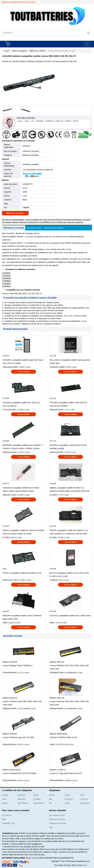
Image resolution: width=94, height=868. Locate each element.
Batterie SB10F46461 (59, 734)
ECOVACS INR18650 (45, 858)
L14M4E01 (7, 281)
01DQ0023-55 (50, 121)
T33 (32, 121)
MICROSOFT (39, 803)
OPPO (36, 795)
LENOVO (26, 146)
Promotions (7, 815)
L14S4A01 (6, 283)
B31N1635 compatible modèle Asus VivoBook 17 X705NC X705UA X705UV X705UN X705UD (23, 447)
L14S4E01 (6, 286)
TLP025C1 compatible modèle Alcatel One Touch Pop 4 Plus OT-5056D (23, 362)
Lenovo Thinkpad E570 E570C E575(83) (19, 773)
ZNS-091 (76, 121)
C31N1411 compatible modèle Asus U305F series (70, 616)
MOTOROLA (23, 803)
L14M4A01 (7, 278)
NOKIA (5, 803)
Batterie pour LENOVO (37, 51)
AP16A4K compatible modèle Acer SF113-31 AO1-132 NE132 (21, 404)
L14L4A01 (6, 273)
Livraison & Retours (57, 819)
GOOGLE (22, 795)
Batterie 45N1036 (10, 662)
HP (50, 803)
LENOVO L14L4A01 (31, 151)
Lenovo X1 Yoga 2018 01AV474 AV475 (66, 773)
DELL (83, 795)
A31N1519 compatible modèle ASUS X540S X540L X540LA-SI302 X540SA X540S (21, 489)
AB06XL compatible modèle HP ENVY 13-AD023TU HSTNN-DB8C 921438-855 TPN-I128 (70, 489)
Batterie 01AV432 (10, 734)
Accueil (7, 51)
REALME (22, 799)
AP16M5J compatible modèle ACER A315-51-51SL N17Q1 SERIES (69, 404)
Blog (4, 819)
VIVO (4, 799)
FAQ (51, 827)
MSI (51, 799)
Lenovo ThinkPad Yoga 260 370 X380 (18, 737)
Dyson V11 (31, 858)
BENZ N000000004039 (64, 858)
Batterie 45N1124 (57, 662)
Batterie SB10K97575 (12, 770)
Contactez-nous (9, 823)
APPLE (52, 795)
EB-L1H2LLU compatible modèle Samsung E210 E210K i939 (70, 362)
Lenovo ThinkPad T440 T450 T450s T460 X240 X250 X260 (69, 667)
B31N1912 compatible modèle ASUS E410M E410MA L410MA (68, 447)
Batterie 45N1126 (10, 698)
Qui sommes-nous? (57, 815)
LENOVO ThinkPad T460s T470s (63, 737)
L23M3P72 (68, 121)
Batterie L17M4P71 (58, 770)
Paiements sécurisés (58, 823)
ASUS (67, 795)
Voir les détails (24, 372)
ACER (67, 803)
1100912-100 (59, 121)
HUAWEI (37, 799)
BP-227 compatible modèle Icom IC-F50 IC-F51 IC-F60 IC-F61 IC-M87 (69, 575)
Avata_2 (21, 121)
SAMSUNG (85, 803)
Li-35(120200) (39, 121)
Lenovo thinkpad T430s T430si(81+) (18, 666)
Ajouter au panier (15, 213)
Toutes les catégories (19, 51)
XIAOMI (5, 795)
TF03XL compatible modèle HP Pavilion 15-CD (22, 573)
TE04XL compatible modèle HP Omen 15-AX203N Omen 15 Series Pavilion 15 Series (23, 532)
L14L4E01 (6, 275)
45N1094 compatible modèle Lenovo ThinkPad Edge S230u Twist (22, 617)
